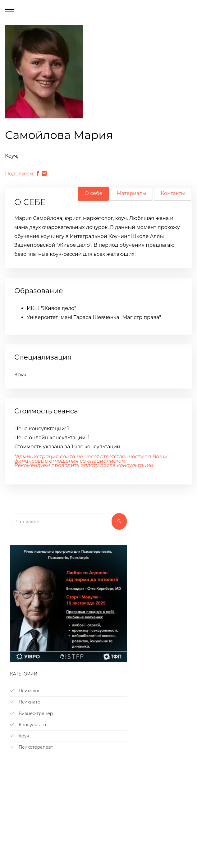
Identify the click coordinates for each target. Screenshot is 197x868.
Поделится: (20, 174)
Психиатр (25, 702)
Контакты (173, 193)
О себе (93, 193)
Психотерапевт (31, 747)
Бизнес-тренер (31, 713)
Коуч (20, 736)
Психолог (25, 691)
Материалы (131, 193)
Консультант (28, 725)
